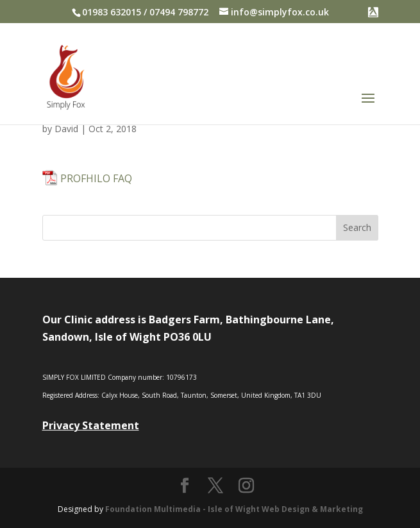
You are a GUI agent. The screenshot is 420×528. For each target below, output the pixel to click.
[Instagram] (246, 486)
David (66, 129)
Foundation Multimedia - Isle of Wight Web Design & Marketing (234, 509)
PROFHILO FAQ (96, 178)
